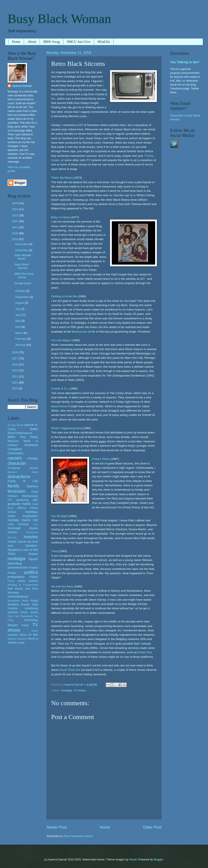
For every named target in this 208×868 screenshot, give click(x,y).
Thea (54, 551)
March (19, 333)
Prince (11, 581)
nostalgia (67, 690)
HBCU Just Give (79, 42)
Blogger (158, 859)
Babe (34, 429)
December (22, 244)
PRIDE (34, 577)
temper (13, 625)
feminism (16, 491)
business (31, 445)
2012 (15, 376)
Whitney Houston (17, 639)
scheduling (31, 608)
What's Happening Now (66, 428)
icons (11, 516)
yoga (21, 643)
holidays (32, 512)
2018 (15, 352)
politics (31, 572)
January (20, 345)
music (12, 541)
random (33, 581)
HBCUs (22, 508)
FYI (10, 500)
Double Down (23, 283)
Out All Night (59, 516)
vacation (13, 635)
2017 (15, 358)
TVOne (149, 156)
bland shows (59, 406)
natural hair (24, 542)
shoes (24, 612)
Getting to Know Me (64, 296)
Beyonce (13, 441)
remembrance (18, 596)
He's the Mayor (61, 340)
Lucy (36, 524)
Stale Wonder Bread (23, 257)
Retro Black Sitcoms (22, 266)
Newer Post (57, 827)
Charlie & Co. (60, 389)
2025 (15, 203)
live (70, 670)
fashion (32, 486)
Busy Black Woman (59, 19)
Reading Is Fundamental (23, 585)
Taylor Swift (14, 616)
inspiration (30, 516)
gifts (35, 500)
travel (25, 625)
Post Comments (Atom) (78, 836)
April (18, 327)
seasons (13, 612)
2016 (15, 364)
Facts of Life (23, 481)
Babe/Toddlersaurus (20, 433)
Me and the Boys (62, 586)
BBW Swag (52, 42)
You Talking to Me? (185, 62)
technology (31, 620)
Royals (25, 604)
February (21, 339)
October (20, 291)
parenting (15, 563)
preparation (16, 577)
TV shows (80, 690)
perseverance (18, 567)
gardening (22, 500)
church (34, 468)
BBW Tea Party (23, 437)
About (32, 42)
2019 (15, 239)
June (19, 315)
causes (15, 458)
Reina (55, 450)
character (17, 463)
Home (16, 42)
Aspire (55, 160)
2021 (15, 227)
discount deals (23, 472)
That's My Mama (62, 178)
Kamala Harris (19, 520)
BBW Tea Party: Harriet (24, 275)
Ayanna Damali (22, 86)
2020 (15, 233)
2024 (15, 209)
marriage (14, 528)
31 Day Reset (15, 425)
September (22, 297)
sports (34, 612)
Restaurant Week (18, 601)
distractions (19, 476)
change (32, 458)
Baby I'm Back (60, 217)
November (22, 250)
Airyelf (133, 859)
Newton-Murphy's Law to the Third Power (23, 550)
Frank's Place (101, 459)
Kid (36, 520)
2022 (15, 221)
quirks (21, 581)
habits (26, 504)
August (20, 303)
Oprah (33, 559)
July (18, 309)
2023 (15, 215)
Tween (35, 631)
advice (29, 425)
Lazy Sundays (18, 524)
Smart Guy (145, 652)
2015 (15, 370)
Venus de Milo (29, 635)
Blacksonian (80, 332)
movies (31, 537)
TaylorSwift (27, 616)
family (13, 486)
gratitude (14, 504)
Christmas (14, 468)
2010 (15, 388)
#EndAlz (104, 42)
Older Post (152, 827)
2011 (15, 382)
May (18, 321)
